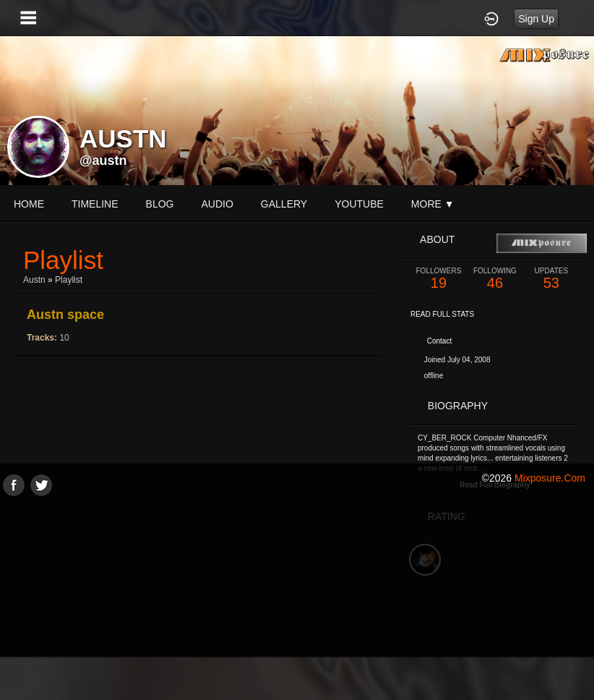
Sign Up (536, 19)
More (433, 204)
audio (217, 204)
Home (29, 204)
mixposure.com (550, 478)
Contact (439, 341)
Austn (34, 280)
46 (495, 279)
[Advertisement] (297, 597)
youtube (359, 204)
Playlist (69, 280)
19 (439, 279)
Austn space (65, 315)
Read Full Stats (442, 314)
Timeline (95, 204)
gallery (284, 204)
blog (160, 204)
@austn (103, 161)
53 (551, 279)
